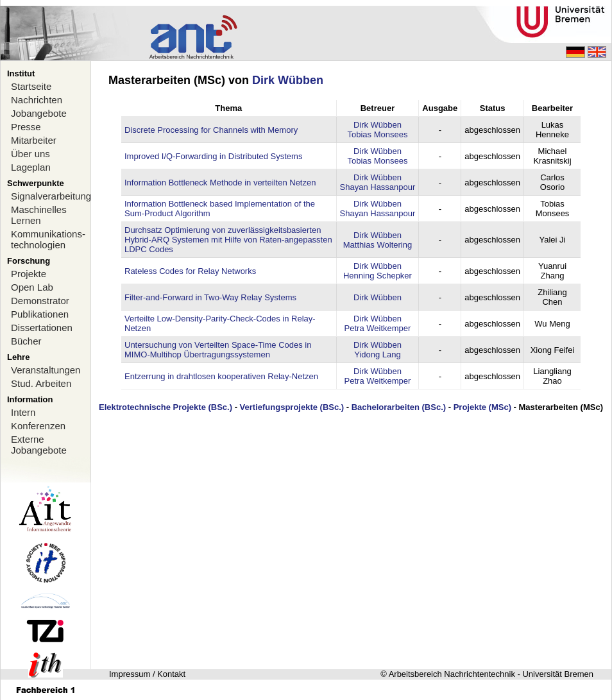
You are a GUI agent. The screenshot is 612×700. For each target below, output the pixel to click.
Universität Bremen (558, 674)
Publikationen (40, 314)
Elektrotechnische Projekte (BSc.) (166, 407)
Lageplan (31, 167)
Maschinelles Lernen (39, 215)
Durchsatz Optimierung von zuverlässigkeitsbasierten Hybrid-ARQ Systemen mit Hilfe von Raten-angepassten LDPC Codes (228, 240)
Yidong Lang (378, 354)
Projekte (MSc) (482, 407)
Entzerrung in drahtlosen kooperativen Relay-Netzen (221, 376)
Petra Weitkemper (378, 328)
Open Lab (32, 287)
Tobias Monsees (377, 134)
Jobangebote (39, 113)
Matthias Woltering (378, 245)
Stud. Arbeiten (41, 383)
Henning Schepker (378, 276)
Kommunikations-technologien (48, 239)
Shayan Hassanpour (378, 187)
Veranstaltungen (46, 370)
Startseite (31, 86)
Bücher (26, 341)
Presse (26, 127)
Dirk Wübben (288, 80)
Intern (23, 412)
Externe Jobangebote (39, 445)
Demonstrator (40, 301)
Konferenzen (38, 426)
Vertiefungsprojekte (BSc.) (292, 407)
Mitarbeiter (34, 140)
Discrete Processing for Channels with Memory (211, 130)
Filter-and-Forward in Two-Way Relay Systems (210, 297)
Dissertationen (42, 328)
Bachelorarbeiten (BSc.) (399, 407)
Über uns (30, 154)
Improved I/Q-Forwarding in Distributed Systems (213, 156)
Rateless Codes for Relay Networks (190, 271)
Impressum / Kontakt (147, 674)
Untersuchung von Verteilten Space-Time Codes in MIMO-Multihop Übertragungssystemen (218, 350)
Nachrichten (37, 100)
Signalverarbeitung (51, 196)
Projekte (29, 274)
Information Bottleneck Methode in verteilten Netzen (220, 183)
